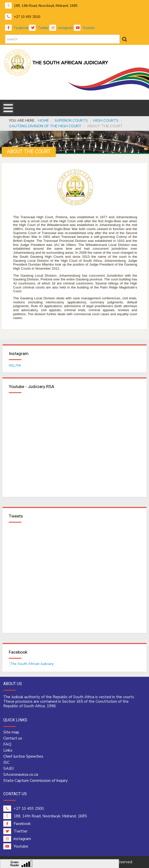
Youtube (84, 28)
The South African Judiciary (32, 664)
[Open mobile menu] (8, 108)
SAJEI (8, 768)
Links (8, 750)
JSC (6, 762)
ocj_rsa (15, 365)
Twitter (39, 28)
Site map (11, 732)
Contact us (13, 738)
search (5, 35)
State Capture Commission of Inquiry (35, 781)
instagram (61, 28)
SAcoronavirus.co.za (21, 775)
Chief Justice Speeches (23, 756)
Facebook (17, 28)
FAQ (7, 744)
